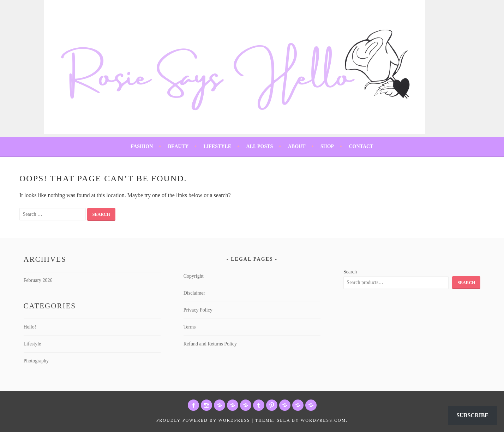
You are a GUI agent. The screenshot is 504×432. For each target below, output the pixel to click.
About (297, 146)
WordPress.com (323, 420)
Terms (190, 327)
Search (350, 272)
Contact (361, 146)
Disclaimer (194, 293)
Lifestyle (217, 146)
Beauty (178, 146)
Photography (36, 361)
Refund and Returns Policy (210, 344)
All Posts (259, 146)
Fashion (142, 146)
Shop (327, 146)
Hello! (30, 327)
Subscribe (472, 415)
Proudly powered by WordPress (203, 420)
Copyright (194, 276)
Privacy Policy (198, 310)
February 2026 (38, 280)
